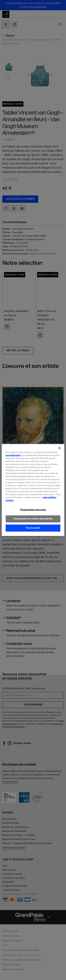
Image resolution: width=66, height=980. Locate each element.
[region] (33, 490)
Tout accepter (33, 528)
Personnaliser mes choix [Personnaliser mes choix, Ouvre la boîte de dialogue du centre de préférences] (33, 510)
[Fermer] (59, 448)
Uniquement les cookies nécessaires (33, 519)
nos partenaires (13, 455)
